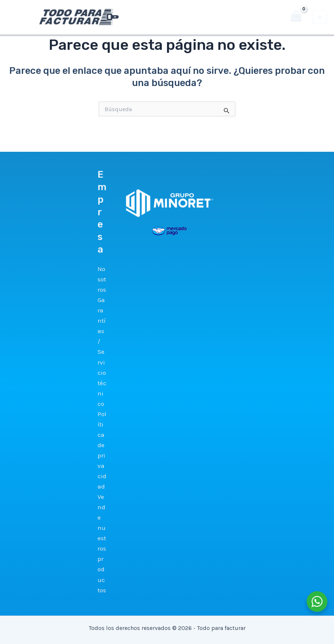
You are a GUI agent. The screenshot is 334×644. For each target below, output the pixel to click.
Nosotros (102, 279)
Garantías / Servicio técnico (102, 352)
